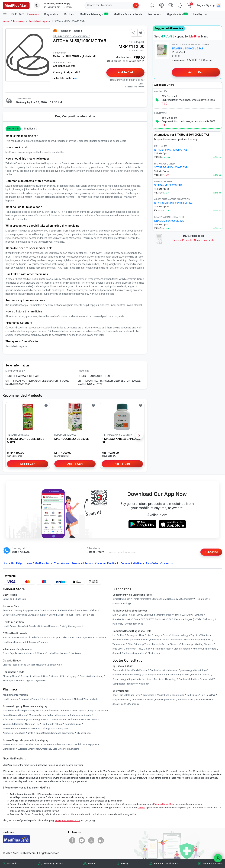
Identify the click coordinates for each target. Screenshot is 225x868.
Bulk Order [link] (13, 864)
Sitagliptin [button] (29, 129)
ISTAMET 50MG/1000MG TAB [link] (171, 150)
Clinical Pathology (121, 599)
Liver (149, 635)
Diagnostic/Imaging (69, 749)
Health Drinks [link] (9, 626)
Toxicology (187, 644)
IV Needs (68, 744)
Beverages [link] (8, 681)
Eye (38, 724)
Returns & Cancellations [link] (166, 864)
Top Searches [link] (65, 699)
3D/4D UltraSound (146, 615)
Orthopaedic (9, 749)
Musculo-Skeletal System (42, 715)
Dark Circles (193, 695)
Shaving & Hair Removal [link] (61, 615)
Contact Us (166, 563)
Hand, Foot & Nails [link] (85, 615)
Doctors (69, 14)
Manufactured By (15, 371)
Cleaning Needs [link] (11, 676)
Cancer (165, 640)
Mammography (165, 615)
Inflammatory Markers (135, 653)
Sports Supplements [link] (13, 653)
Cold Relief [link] (32, 637)
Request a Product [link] (30, 699)
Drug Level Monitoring (124, 649)
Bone (145, 640)
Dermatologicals (73, 724)
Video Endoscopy (205, 619)
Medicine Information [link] (15, 695)
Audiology (144, 684)
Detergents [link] (27, 676)
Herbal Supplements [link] (58, 653)
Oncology (35, 719)
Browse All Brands (82, 563)
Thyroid (194, 635)
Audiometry (161, 619)
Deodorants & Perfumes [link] (15, 615)
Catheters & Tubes (52, 744)
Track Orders (62, 563)
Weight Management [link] (72, 626)
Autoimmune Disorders (204, 649)
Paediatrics (155, 670)
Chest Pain (118, 695)
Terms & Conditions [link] (212, 864)
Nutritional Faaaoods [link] (49, 626)
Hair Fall (149, 700)
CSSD (38, 744)
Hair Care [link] (51, 610)
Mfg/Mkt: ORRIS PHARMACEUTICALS (72, 36)
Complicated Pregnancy (125, 684)
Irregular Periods (121, 700)
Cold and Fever (133, 695)
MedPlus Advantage (94, 14)
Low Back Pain (208, 695)
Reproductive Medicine (140, 679)
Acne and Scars (185, 700)
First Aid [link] (7, 637)
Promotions (155, 14)
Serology (158, 599)
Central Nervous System (15, 715)
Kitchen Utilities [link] (59, 676)
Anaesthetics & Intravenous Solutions (22, 728)
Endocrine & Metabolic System (83, 719)
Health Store (13, 14)
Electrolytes (154, 653)
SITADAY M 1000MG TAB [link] (168, 185)
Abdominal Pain (203, 700)
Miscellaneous (84, 733)
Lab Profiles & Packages (125, 635)
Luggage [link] (73, 676)
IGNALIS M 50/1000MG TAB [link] (169, 221)
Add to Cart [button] (126, 72)
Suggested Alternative (169, 28)
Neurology (162, 675)
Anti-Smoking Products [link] (36, 642)
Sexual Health (119, 704)
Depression (149, 695)
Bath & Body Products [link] (69, 610)
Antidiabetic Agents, (65, 66)
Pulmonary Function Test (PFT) (128, 624)
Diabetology (201, 670)
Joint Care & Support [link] (50, 637)
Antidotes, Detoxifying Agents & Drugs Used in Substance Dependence (39, 733)
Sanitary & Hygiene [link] (24, 610)
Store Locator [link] (49, 699)
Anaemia (117, 640)
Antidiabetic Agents (39, 21)
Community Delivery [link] (53, 864)
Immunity (155, 640)
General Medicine (121, 670)
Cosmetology (119, 679)
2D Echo (199, 615)
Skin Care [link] (7, 610)
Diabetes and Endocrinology (127, 675)
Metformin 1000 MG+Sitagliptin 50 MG (75, 56)
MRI (114, 615)
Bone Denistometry (122, 619)
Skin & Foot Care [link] (71, 637)
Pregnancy (200, 640)
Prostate (188, 640)
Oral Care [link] (40, 610)
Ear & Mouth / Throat (52, 724)
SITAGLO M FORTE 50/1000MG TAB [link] (174, 203)
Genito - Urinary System (54, 719)
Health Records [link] (11, 699)
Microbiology (171, 599)
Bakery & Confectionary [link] (92, 676)
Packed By (83, 371)
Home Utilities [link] (41, 676)
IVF (212, 679)
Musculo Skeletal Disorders (166, 644)
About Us (9, 563)
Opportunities (177, 14)
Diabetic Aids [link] (55, 665)
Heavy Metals (144, 649)
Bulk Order (152, 563)
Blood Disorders (182, 649)
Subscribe (211, 552)
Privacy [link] (125, 864)
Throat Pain (137, 700)
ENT (187, 675)
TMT (177, 615)
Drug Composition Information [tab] (75, 116)
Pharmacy (33, 14)
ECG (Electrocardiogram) (181, 619)
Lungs (157, 635)
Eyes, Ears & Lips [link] (38, 615)
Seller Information (65, 78)
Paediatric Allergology (165, 679)
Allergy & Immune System (56, 728)
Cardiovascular (25, 744)
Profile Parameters (142, 599)
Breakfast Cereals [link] (27, 626)
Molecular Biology (122, 604)
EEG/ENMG (187, 615)
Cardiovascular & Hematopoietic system (66, 710)
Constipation (178, 695)
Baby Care (21, 599)
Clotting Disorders (204, 644)
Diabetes (136, 640)
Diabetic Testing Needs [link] (15, 665)
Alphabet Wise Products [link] (86, 699)
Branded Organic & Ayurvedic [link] (31, 681)
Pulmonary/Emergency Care (43, 749)
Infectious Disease (162, 649)
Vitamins (205, 635)
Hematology (202, 599)
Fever (126, 640)
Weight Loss (163, 695)
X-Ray (132, 615)
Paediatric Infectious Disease (193, 679)
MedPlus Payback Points (128, 14)
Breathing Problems (165, 700)
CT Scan (123, 615)
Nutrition (29, 724)
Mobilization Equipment (87, 744)
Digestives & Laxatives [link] (93, 637)
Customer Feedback (107, 563)
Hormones (62, 715)
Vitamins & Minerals (13, 724)
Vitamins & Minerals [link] (36, 653)
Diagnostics (52, 14)
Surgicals (22, 749)
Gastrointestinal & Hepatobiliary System (23, 710)
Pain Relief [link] (19, 637)
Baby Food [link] (8, 599)
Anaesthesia (9, 744)
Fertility (166, 635)
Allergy (185, 635)
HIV (209, 640)
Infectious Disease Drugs (15, 719)
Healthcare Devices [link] (12, 642)
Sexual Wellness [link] (91, 610)
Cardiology (149, 675)
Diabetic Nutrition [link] (37, 665)
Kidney (176, 635)
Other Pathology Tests (139, 644)
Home (6, 21)
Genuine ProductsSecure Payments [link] (193, 240)
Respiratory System (98, 710)
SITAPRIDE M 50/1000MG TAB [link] (171, 167)
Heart (142, 635)
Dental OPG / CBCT (143, 619)
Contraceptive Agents (80, 715)
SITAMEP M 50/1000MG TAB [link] (187, 49)
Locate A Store (38, 563)
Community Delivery (132, 563)
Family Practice (140, 670)
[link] (16, 5)
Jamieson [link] (76, 653)
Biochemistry (187, 599)
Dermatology (176, 675)
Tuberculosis (119, 644)
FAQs (19, 563)
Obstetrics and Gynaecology (178, 670)
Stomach (117, 653)
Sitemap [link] (92, 864)
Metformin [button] (13, 129)
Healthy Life (200, 14)
